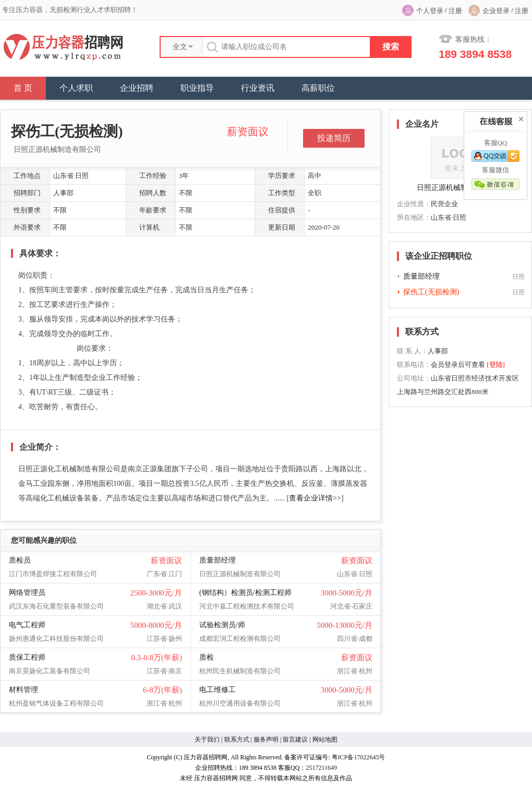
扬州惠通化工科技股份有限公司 (56, 639)
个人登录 (430, 11)
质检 (207, 657)
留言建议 (295, 740)
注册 (455, 11)
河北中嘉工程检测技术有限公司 (247, 606)
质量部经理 (217, 560)
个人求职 (76, 88)
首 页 (23, 88)
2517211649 (321, 768)
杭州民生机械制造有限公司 (240, 671)
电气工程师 (27, 625)
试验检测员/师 (222, 625)
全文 (180, 47)
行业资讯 (258, 88)
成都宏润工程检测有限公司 (240, 639)
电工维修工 (217, 690)
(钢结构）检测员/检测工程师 (245, 593)
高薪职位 (318, 88)
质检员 (20, 560)
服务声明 (266, 740)
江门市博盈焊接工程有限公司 (53, 574)
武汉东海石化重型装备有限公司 (56, 606)
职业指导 (197, 88)
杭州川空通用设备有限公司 (240, 703)
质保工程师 (27, 657)
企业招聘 (137, 88)
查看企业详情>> (315, 498)
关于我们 (207, 740)
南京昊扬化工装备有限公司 (50, 671)
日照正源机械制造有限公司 (57, 150)
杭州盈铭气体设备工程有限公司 (56, 703)
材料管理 (23, 690)
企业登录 (496, 11)
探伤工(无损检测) (431, 292)
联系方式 (237, 740)
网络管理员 (27, 593)
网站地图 (325, 740)
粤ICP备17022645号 (359, 757)
